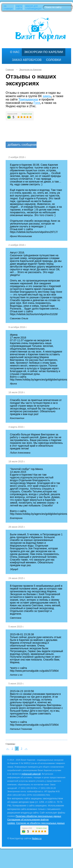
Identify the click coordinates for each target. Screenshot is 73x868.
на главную (8, 7)
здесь (47, 96)
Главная (10, 69)
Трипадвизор (28, 99)
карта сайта (19, 7)
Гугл (37, 103)
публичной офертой (31, 774)
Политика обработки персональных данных (38, 816)
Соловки (54, 60)
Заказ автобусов (27, 60)
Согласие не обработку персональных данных (40, 823)
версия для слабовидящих (33, 7)
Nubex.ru (37, 838)
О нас (15, 52)
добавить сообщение (22, 145)
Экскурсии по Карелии (43, 52)
